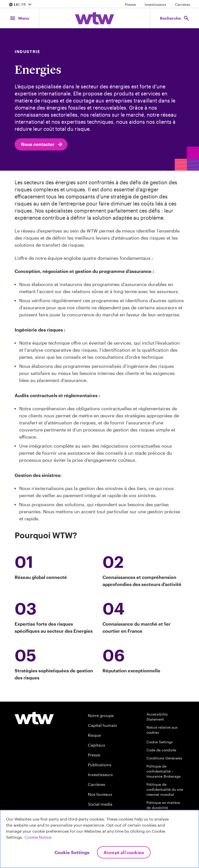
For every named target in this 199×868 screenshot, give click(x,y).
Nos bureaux (100, 794)
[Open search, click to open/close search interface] (175, 18)
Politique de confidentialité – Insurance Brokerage (164, 771)
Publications (100, 765)
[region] (99, 839)
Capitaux (96, 745)
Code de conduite (161, 750)
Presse (130, 4)
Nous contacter (42, 144)
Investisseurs (155, 4)
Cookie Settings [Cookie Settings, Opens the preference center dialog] (72, 852)
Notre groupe (101, 715)
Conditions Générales (164, 758)
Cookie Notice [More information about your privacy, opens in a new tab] (38, 837)
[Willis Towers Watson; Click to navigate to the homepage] (95, 18)
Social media (100, 804)
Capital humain (103, 725)
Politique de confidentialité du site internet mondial (165, 789)
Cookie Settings (160, 742)
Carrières (183, 4)
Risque (94, 735)
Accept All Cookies (124, 852)
